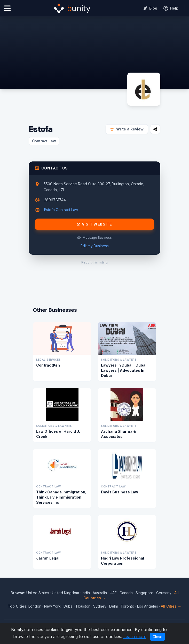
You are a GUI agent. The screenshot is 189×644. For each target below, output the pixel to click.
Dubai (68, 606)
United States (38, 593)
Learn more (135, 637)
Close (157, 637)
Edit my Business (95, 246)
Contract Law (44, 141)
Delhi (113, 606)
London (35, 606)
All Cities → (171, 606)
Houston (83, 606)
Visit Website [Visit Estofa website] (94, 224)
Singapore (144, 593)
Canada (126, 593)
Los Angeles (148, 606)
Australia (100, 593)
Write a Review (127, 129)
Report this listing (94, 262)
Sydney (100, 606)
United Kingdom (65, 593)
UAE (113, 593)
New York (52, 606)
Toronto (127, 606)
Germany (164, 593)
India (86, 593)
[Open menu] (7, 8)
